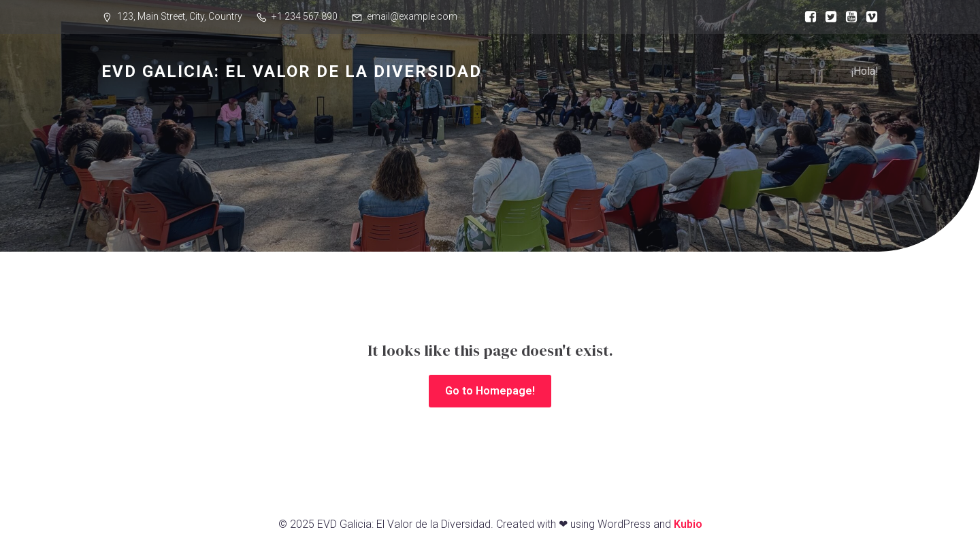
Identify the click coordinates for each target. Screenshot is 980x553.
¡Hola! (865, 71)
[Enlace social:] (807, 17)
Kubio (688, 524)
